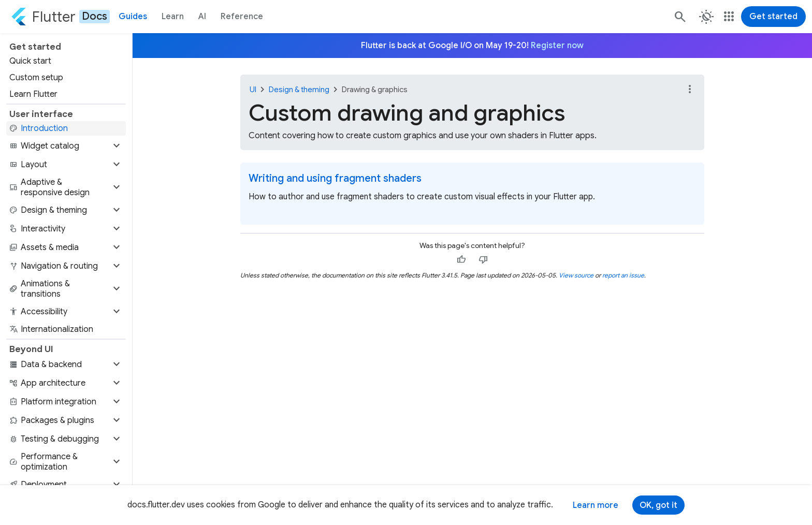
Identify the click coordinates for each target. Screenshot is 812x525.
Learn (173, 17)
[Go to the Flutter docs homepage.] (60, 17)
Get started (773, 17)
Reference (242, 17)
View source (576, 275)
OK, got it (658, 505)
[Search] (679, 17)
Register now (557, 46)
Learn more (596, 505)
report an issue (623, 275)
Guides (133, 17)
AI (202, 17)
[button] (66, 146)
